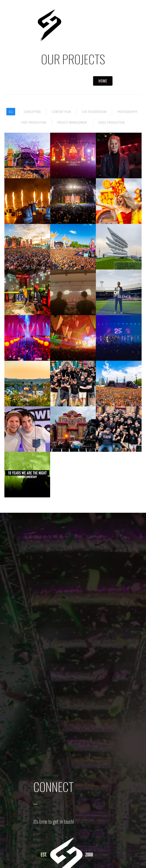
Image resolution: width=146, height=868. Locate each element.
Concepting (32, 112)
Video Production (111, 122)
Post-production (34, 122)
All (11, 112)
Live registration (94, 112)
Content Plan (61, 112)
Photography (127, 112)
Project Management (72, 122)
